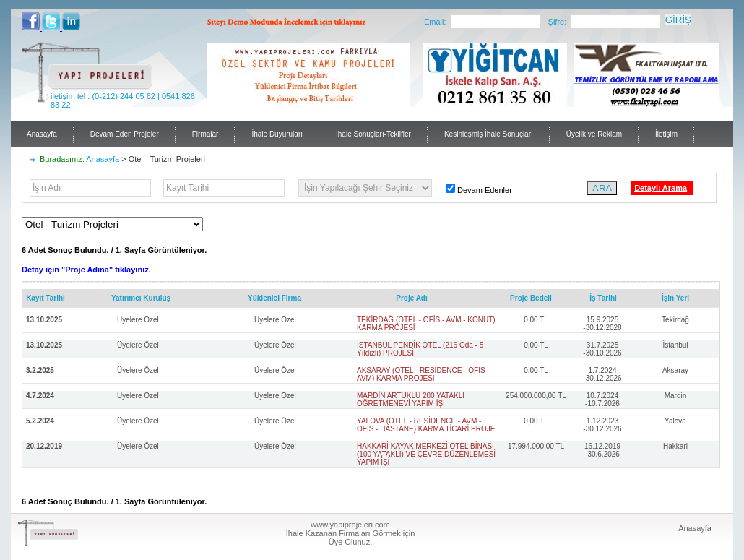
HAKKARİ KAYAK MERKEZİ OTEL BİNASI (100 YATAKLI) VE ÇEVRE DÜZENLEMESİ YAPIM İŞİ (426, 454)
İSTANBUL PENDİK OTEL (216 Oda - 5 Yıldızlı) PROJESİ (420, 349)
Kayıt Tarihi (46, 298)
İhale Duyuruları (277, 134)
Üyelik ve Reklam (594, 134)
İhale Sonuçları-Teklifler (373, 134)
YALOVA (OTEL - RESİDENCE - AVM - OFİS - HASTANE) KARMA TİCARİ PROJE (426, 425)
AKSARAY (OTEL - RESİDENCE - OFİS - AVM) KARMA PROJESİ (423, 374)
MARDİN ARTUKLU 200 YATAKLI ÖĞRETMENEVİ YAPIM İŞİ (411, 400)
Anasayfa (42, 134)
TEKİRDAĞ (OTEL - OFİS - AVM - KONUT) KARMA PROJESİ (426, 324)
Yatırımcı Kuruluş (141, 298)
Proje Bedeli (531, 298)
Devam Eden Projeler (125, 134)
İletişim (666, 134)
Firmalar (206, 134)
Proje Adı (412, 298)
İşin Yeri (675, 298)
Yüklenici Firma (274, 298)
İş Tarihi (603, 298)
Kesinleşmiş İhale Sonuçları (489, 134)
